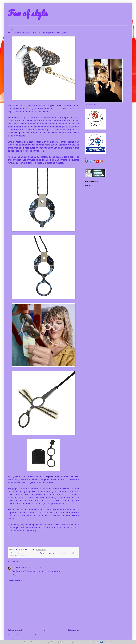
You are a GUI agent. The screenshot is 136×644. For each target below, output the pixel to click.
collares (27, 553)
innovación (57, 553)
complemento (33, 553)
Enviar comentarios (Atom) (27, 635)
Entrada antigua (74, 630)
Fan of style (28, 13)
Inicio (45, 630)
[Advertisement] (107, 42)
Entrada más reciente (15, 630)
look (66, 553)
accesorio (16, 553)
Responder (16, 575)
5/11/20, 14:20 (36, 568)
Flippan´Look (55, 106)
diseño (40, 553)
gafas (52, 553)
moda (69, 553)
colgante (21, 553)
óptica (73, 553)
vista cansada (22, 556)
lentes (63, 553)
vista (16, 556)
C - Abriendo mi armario (21, 568)
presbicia (11, 556)
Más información (109, 642)
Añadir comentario (15, 581)
